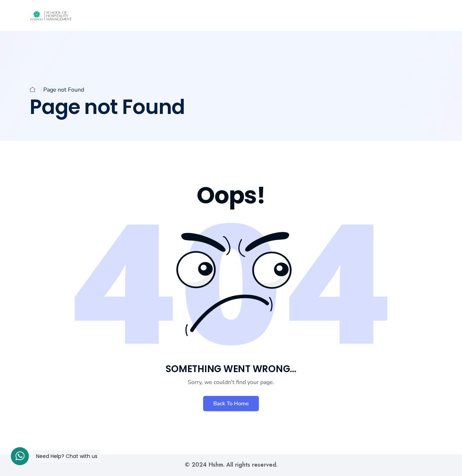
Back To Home (231, 404)
